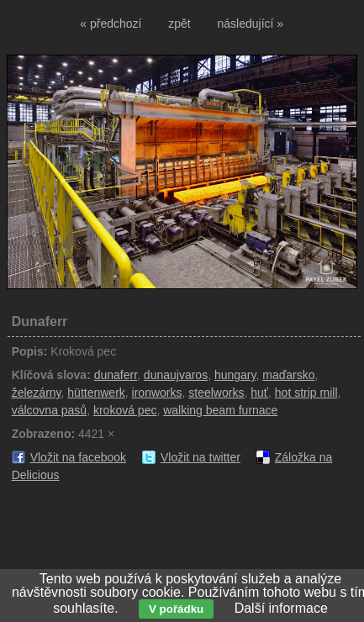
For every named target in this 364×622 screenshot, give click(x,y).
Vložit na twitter (200, 457)
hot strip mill (306, 393)
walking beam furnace (220, 410)
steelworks (216, 393)
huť (259, 393)
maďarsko (288, 375)
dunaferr (116, 375)
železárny (37, 393)
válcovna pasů (50, 410)
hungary (235, 375)
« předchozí (111, 24)
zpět (179, 24)
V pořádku (176, 609)
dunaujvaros (176, 375)
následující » (251, 24)
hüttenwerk (96, 393)
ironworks (157, 393)
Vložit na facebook (78, 457)
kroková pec (125, 410)
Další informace (281, 608)
